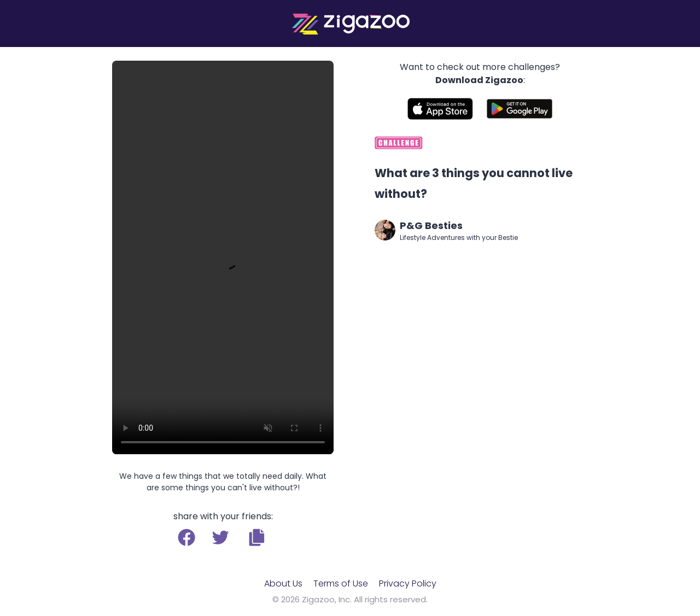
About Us (283, 583)
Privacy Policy (408, 583)
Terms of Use (341, 583)
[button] (257, 537)
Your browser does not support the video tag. (223, 257)
